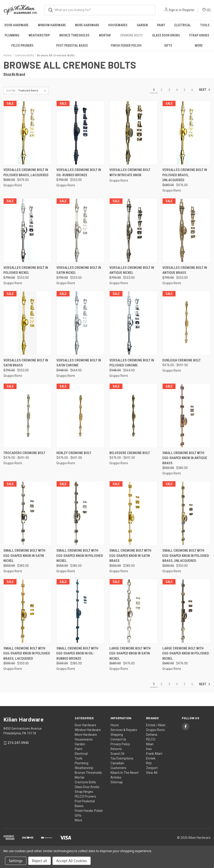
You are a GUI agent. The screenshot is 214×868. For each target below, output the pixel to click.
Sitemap (117, 782)
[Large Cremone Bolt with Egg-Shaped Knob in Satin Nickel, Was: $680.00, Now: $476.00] (133, 611)
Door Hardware (17, 25)
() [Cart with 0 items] (206, 10)
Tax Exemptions (122, 758)
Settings (16, 861)
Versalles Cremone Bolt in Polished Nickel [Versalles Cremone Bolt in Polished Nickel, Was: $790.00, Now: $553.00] (26, 270)
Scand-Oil (117, 754)
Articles (116, 777)
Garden (142, 25)
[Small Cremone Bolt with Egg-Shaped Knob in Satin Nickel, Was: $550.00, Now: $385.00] (28, 513)
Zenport (152, 768)
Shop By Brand (14, 74)
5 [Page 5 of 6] (185, 90)
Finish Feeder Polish (126, 46)
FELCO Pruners (22, 46)
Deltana (152, 735)
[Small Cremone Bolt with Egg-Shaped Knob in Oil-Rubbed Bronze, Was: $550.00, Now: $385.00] (81, 611)
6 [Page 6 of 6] (192, 90)
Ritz (149, 763)
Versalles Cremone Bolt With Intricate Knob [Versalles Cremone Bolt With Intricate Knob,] (130, 172)
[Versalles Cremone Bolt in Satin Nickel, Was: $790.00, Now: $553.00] (81, 230)
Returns (116, 749)
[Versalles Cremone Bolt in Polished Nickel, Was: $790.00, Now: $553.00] (28, 230)
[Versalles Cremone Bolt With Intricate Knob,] (133, 133)
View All (152, 773)
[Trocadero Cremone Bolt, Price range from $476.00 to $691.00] (28, 416)
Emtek (151, 758)
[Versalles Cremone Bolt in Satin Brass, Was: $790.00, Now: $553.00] (28, 323)
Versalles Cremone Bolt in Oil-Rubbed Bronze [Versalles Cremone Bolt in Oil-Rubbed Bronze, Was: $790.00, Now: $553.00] (79, 172)
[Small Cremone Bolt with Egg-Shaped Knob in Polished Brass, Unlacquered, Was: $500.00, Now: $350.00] (186, 513)
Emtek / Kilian (156, 725)
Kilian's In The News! (125, 773)
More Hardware (87, 25)
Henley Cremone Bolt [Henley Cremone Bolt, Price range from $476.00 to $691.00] (74, 453)
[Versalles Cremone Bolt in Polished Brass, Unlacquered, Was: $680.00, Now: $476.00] (186, 133)
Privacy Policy (120, 744)
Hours (115, 725)
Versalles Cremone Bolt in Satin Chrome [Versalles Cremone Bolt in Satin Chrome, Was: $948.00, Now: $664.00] (79, 363)
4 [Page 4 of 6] (177, 90)
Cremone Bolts (131, 35)
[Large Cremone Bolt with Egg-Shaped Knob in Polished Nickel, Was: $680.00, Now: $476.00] (186, 611)
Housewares (118, 25)
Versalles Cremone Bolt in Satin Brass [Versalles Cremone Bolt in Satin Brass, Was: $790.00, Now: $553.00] (26, 363)
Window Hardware (52, 25)
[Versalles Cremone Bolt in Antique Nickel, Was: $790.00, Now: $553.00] (133, 230)
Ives (149, 749)
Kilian (150, 744)
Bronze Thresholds (74, 35)
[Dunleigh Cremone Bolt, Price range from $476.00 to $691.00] (186, 323)
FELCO (151, 739)
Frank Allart (154, 754)
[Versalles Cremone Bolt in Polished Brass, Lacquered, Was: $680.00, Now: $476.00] (28, 133)
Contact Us (118, 739)
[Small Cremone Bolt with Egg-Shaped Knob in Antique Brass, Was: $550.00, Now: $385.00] (186, 416)
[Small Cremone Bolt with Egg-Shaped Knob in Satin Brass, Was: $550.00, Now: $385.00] (133, 513)
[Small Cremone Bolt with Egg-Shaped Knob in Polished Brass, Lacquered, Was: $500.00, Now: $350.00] (28, 611)
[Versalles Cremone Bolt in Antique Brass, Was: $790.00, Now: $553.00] (186, 230)
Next (205, 90)
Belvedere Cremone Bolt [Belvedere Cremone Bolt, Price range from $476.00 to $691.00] (130, 453)
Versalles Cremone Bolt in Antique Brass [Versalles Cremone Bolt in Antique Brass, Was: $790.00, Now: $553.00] (185, 270)
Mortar (105, 35)
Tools (205, 25)
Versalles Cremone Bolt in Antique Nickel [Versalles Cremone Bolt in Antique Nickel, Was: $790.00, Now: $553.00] (132, 270)
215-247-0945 (18, 743)
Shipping (117, 735)
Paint (161, 25)
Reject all (40, 861)
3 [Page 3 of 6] (169, 90)
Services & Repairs (124, 730)
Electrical (183, 25)
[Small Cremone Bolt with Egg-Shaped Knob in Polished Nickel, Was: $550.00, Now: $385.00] (81, 513)
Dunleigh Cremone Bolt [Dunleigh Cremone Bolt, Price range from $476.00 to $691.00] (182, 360)
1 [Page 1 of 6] (154, 90)
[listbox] (33, 91)
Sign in (173, 10)
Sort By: (11, 90)
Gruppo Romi (155, 730)
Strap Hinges (84, 792)
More (78, 820)
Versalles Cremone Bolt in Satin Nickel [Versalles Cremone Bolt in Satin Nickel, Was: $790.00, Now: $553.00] (79, 270)
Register (189, 10)
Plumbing (12, 35)
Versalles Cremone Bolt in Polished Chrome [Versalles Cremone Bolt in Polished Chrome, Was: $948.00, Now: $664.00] (132, 363)
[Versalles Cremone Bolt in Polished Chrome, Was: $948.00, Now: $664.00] (133, 323)
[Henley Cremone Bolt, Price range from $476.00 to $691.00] (81, 416)
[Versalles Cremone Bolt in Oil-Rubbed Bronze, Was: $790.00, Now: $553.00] (81, 133)
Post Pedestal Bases (72, 46)
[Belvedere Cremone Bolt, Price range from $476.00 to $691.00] (133, 416)
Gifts (168, 46)
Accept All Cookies (72, 861)
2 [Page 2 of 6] (161, 90)
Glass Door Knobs (166, 35)
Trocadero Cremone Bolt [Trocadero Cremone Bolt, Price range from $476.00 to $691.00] (24, 453)
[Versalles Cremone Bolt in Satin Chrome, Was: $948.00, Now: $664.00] (81, 323)
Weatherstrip (39, 35)
